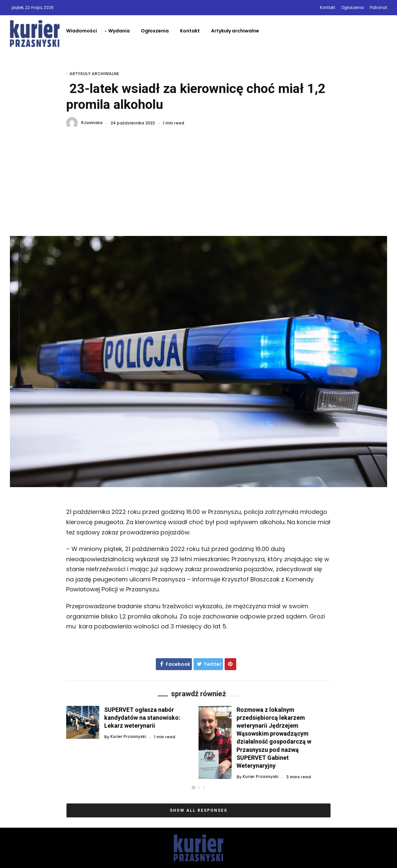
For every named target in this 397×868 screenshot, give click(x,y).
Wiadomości (82, 31)
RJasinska (92, 123)
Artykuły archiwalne (235, 31)
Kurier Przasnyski (128, 737)
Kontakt (328, 7)
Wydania (119, 31)
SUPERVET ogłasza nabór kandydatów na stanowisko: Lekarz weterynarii (142, 718)
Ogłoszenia (353, 7)
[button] (194, 788)
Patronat (378, 7)
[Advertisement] (198, 186)
